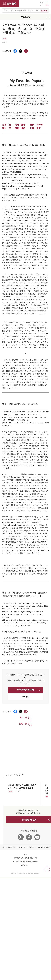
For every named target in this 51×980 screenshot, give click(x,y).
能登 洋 (6, 128)
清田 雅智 (20, 125)
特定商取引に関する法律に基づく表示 (25, 858)
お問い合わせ (25, 865)
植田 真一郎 (36, 125)
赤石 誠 (6, 125)
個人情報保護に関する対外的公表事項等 (25, 862)
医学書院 (9, 4)
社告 (25, 854)
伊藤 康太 (35, 128)
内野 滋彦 (20, 128)
